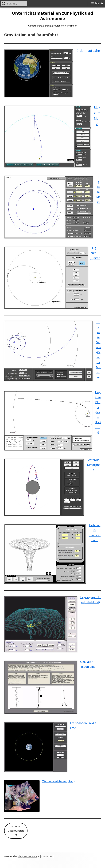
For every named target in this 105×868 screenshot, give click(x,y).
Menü (99, 3)
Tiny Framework (28, 856)
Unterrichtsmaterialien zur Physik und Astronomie (53, 16)
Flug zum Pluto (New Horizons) (98, 412)
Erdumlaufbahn (88, 51)
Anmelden (47, 856)
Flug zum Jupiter (95, 253)
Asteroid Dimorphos (94, 465)
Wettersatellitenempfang (59, 781)
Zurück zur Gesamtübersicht (16, 831)
